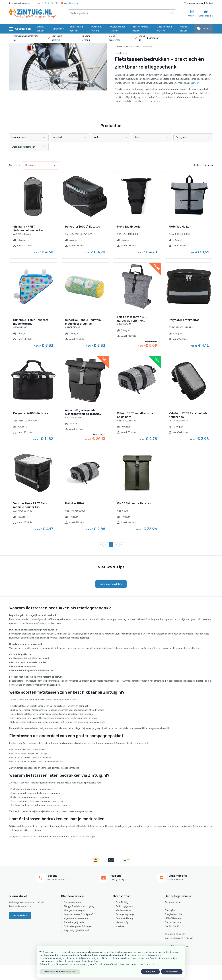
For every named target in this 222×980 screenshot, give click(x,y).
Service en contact (74, 902)
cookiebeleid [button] (155, 955)
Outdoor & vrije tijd (123, 47)
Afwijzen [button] (150, 972)
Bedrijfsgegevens (125, 906)
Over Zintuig (122, 902)
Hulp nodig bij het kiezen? (77, 931)
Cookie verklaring (124, 918)
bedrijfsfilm (153, 38)
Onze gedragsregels (126, 914)
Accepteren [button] (172, 972)
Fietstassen (147, 47)
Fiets (137, 47)
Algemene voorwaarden (76, 918)
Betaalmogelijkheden (75, 922)
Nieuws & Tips (123, 922)
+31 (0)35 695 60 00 (48, 3)
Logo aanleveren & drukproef (78, 914)
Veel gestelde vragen (194, 3)
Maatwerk (121, 927)
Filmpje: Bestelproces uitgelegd (80, 906)
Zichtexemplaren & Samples (78, 927)
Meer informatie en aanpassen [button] (60, 972)
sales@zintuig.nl (70, 3)
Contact (209, 3)
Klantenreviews (124, 910)
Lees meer (193, 83)
